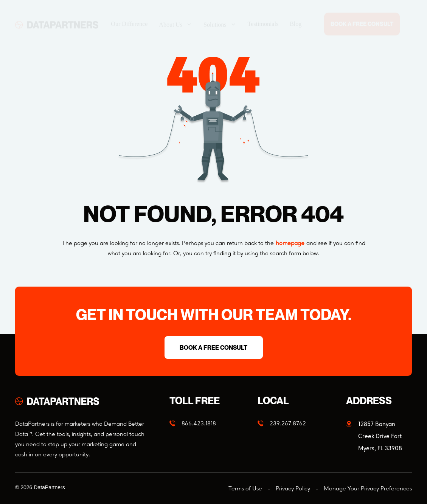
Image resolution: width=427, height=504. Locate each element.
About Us (175, 17)
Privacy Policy (293, 488)
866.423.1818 (199, 423)
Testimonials (263, 17)
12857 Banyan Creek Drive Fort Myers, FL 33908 (380, 436)
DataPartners (49, 487)
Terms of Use (245, 488)
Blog (296, 17)
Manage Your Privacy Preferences (368, 488)
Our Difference (129, 17)
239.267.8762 (288, 423)
